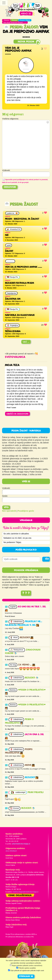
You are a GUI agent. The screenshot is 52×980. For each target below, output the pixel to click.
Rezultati (27, 638)
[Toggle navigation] (4, 3)
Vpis (6, 508)
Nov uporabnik (9, 511)
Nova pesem (26, 42)
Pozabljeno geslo (26, 511)
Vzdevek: (6, 488)
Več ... (26, 342)
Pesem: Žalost (21, 27)
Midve (30, 765)
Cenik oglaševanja (20, 896)
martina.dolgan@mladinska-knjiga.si (25, 892)
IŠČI (47, 559)
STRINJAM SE (26, 977)
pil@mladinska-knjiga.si (21, 844)
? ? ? (26, 593)
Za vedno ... (27, 665)
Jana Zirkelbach (11, 851)
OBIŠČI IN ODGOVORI (17, 414)
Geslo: (5, 496)
